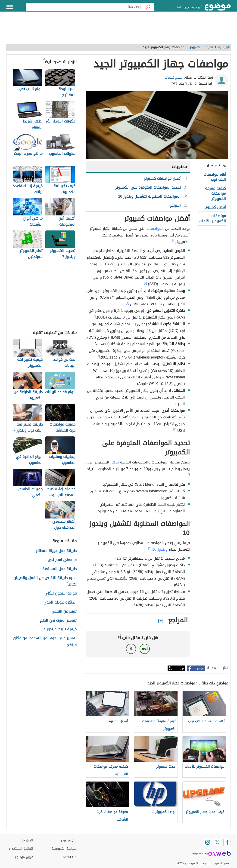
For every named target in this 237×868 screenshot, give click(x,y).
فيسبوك (199, 668)
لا (131, 649)
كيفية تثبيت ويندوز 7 (60, 629)
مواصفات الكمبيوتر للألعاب (213, 218)
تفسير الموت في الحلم (58, 621)
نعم (145, 649)
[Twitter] (217, 842)
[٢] (145, 283)
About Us (69, 857)
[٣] (128, 303)
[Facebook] (227, 842)
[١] (173, 241)
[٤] (188, 474)
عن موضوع (69, 840)
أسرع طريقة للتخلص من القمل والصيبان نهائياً (45, 581)
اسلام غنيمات (174, 78)
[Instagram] (208, 842)
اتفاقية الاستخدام (21, 849)
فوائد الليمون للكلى (61, 593)
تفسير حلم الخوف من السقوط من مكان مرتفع (45, 642)
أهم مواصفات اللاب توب (215, 177)
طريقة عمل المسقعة (59, 569)
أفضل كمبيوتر (215, 207)
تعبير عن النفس (64, 612)
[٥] (150, 548)
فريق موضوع (24, 857)
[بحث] (148, 7)
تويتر (181, 668)
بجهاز (115, 462)
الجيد (137, 417)
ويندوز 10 (160, 549)
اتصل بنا (27, 840)
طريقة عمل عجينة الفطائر (56, 551)
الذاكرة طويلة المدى (60, 603)
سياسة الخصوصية (64, 849)
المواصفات (155, 229)
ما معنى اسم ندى (62, 560)
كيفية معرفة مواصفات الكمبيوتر (215, 193)
